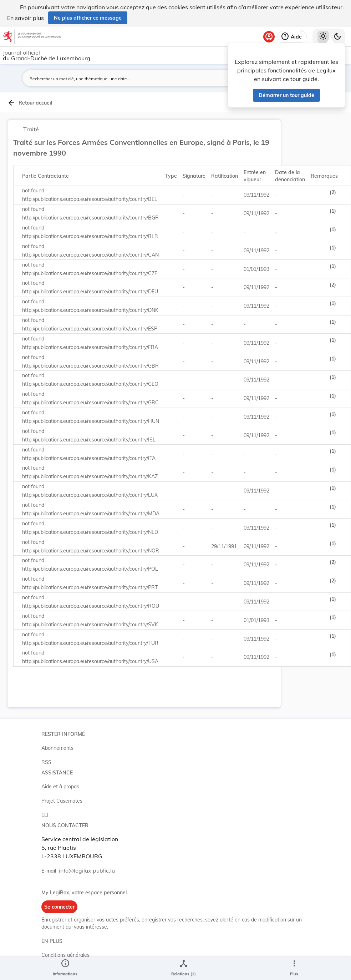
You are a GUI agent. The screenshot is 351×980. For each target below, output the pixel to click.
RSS (46, 762)
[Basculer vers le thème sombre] (337, 37)
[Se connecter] (269, 37)
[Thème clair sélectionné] (323, 37)
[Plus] (294, 969)
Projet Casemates (62, 801)
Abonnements (57, 748)
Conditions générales (65, 955)
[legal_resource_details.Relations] (184, 969)
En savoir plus (26, 18)
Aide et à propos (60, 787)
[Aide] (292, 37)
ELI (45, 815)
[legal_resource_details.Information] (65, 969)
